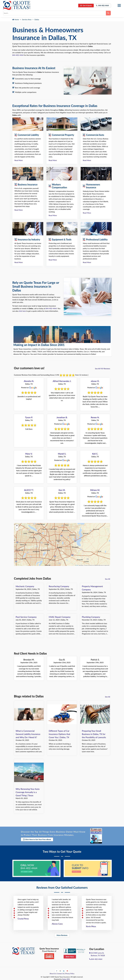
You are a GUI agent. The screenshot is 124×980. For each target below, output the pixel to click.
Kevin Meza (91, 926)
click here (22, 311)
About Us (53, 973)
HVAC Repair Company (60, 617)
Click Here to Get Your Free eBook (37, 839)
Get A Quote (84, 5)
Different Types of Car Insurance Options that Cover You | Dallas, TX (59, 734)
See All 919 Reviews (102, 369)
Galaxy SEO (66, 979)
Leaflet (76, 565)
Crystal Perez (23, 918)
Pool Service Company (26, 617)
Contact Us (61, 973)
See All (107, 579)
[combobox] (55, 13)
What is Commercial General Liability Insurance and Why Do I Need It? (28, 734)
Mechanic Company (25, 586)
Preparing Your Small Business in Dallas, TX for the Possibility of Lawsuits (94, 734)
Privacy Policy (70, 973)
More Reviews (62, 935)
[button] (17, 526)
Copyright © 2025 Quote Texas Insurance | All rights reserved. (63, 977)
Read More (19, 160)
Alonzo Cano (57, 924)
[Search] (108, 13)
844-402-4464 (102, 5)
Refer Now (70, 956)
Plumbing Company (91, 617)
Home (16, 19)
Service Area (27, 19)
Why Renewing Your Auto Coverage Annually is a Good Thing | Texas (28, 792)
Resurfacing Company (59, 586)
